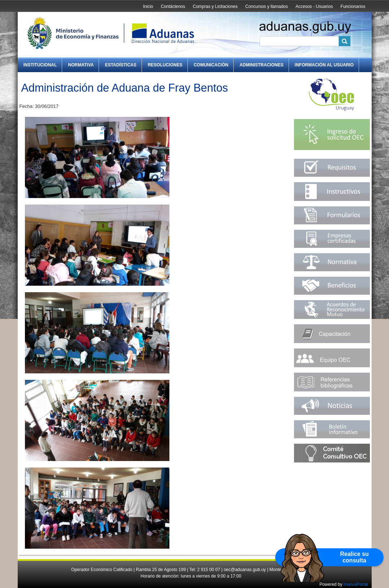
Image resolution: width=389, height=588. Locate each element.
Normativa (81, 65)
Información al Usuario (324, 65)
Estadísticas (121, 65)
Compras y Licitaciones (215, 6)
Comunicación (211, 65)
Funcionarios (353, 6)
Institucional (40, 65)
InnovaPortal (356, 584)
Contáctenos (173, 6)
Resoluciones (165, 65)
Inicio (148, 6)
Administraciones (261, 65)
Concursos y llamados (267, 6)
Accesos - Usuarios (314, 6)
